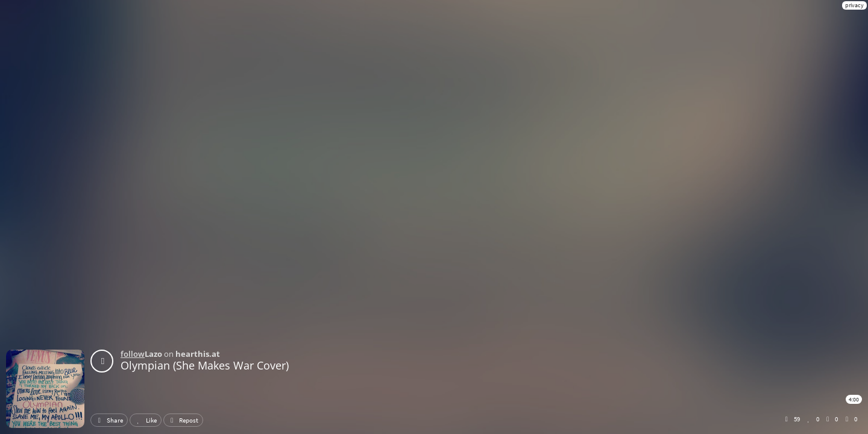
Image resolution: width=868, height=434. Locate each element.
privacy (854, 5)
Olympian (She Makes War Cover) (205, 365)
